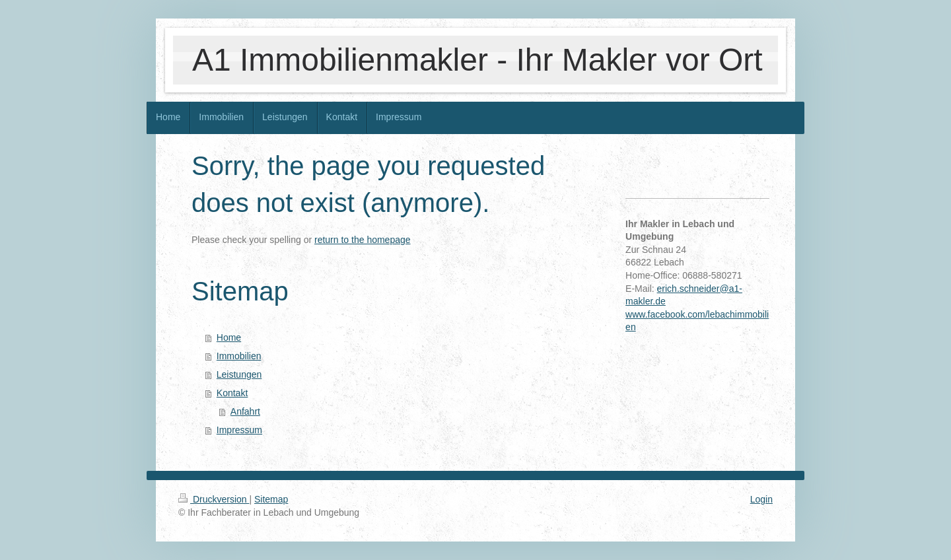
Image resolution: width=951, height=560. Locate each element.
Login (761, 499)
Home (229, 337)
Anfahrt (245, 411)
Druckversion (214, 499)
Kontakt (232, 393)
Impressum (239, 430)
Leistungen (239, 374)
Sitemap (271, 499)
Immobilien (239, 356)
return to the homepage (363, 240)
